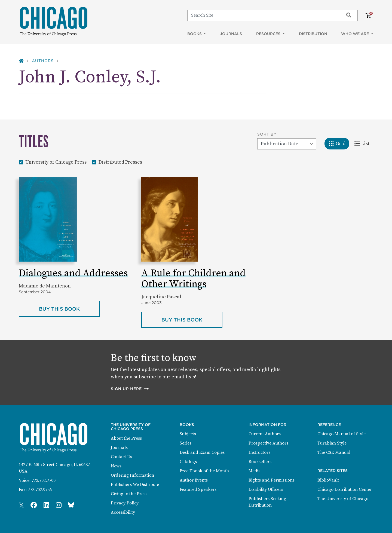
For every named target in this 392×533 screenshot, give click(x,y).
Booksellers (260, 462)
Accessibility (123, 512)
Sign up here (130, 389)
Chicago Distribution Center (345, 489)
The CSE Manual (334, 452)
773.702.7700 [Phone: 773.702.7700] (44, 480)
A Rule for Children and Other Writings (193, 279)
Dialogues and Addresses (73, 273)
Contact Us (121, 457)
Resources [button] (269, 34)
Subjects (188, 434)
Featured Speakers (198, 489)
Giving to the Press (129, 494)
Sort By (267, 134)
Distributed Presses (120, 162)
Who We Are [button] (356, 34)
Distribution (313, 34)
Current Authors (265, 434)
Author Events (194, 480)
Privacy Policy (125, 503)
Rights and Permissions (272, 480)
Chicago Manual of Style (342, 434)
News (116, 466)
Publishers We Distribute (135, 485)
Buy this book (69, 308)
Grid (339, 143)
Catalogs (188, 462)
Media (255, 471)
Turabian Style (332, 443)
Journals (231, 34)
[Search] (263, 15)
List (364, 143)
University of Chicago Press (56, 162)
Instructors (259, 452)
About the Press (126, 438)
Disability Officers (266, 489)
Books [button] (195, 34)
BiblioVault (328, 480)
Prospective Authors (268, 443)
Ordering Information (132, 475)
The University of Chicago (343, 499)
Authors (43, 61)
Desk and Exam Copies (202, 452)
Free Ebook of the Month (204, 471)
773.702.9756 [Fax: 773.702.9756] (40, 490)
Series (186, 443)
